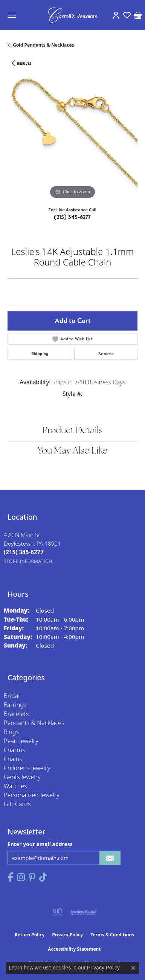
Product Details (73, 431)
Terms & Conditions (112, 935)
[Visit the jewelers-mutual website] (84, 912)
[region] (72, 136)
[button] (116, 15)
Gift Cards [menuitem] (17, 804)
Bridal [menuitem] (12, 696)
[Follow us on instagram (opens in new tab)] (21, 877)
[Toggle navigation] (12, 15)
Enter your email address (40, 844)
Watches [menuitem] (15, 786)
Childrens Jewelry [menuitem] (27, 768)
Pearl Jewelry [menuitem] (21, 741)
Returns (106, 354)
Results (24, 64)
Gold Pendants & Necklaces (43, 45)
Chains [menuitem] (13, 759)
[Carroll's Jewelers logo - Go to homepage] (73, 15)
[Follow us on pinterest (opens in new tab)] (32, 877)
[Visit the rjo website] (58, 912)
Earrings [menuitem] (15, 705)
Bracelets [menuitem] (16, 714)
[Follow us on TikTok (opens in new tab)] (43, 877)
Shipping (40, 354)
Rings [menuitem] (11, 732)
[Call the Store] (24, 552)
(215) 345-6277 (72, 217)
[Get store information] (28, 561)
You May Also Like (72, 451)
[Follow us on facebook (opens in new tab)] (10, 877)
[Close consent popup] (133, 968)
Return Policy (30, 935)
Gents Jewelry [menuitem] (22, 777)
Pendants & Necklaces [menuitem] (34, 723)
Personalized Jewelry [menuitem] (32, 795)
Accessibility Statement (74, 949)
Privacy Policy (67, 935)
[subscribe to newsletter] (110, 858)
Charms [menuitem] (14, 750)
